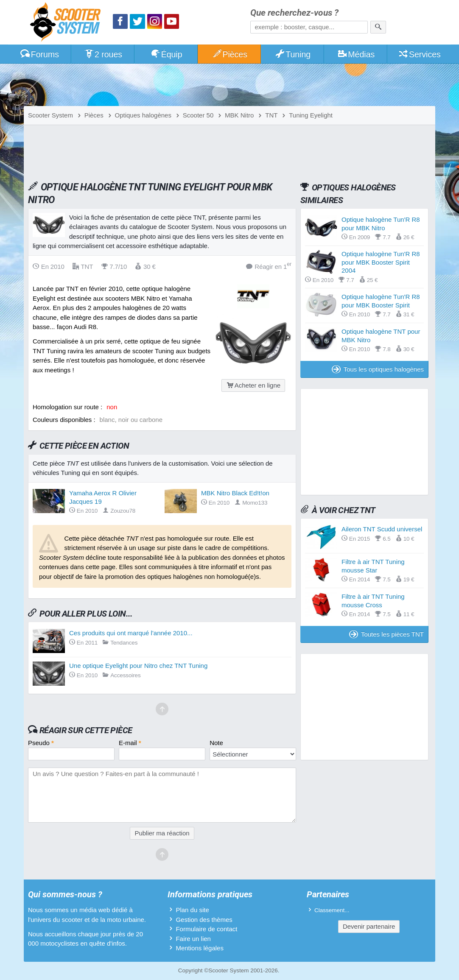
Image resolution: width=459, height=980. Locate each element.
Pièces (229, 54)
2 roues (103, 54)
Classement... (332, 910)
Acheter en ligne (253, 385)
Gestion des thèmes (204, 920)
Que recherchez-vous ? (294, 13)
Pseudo (41, 743)
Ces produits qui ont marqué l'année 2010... (131, 633)
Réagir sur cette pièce (86, 730)
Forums (39, 54)
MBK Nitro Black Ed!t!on (235, 493)
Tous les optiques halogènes (378, 369)
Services (419, 54)
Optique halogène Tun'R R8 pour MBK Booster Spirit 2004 (381, 262)
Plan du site (192, 910)
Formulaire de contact (206, 929)
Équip (166, 54)
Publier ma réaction (162, 833)
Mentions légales (200, 948)
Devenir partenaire (369, 926)
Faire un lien (193, 939)
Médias (356, 54)
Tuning (293, 54)
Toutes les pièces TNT (386, 634)
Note (216, 743)
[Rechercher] (378, 27)
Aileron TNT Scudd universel (382, 529)
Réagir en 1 (269, 266)
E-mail (130, 743)
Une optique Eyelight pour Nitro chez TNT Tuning (138, 666)
